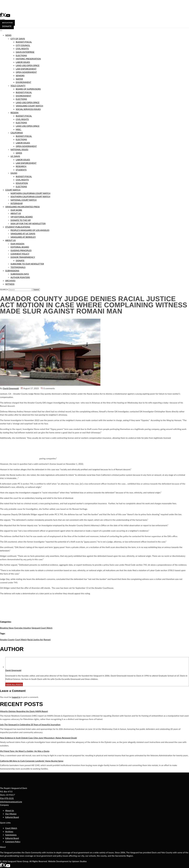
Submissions (11, 835)
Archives (9, 831)
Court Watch (11, 828)
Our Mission (11, 814)
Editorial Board (12, 817)
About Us (10, 810)
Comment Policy (13, 842)
